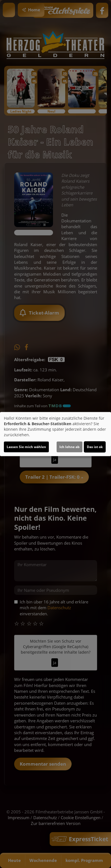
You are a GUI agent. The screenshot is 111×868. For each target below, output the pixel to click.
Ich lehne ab (70, 447)
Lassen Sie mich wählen (26, 447)
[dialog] (56, 434)
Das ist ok (95, 447)
